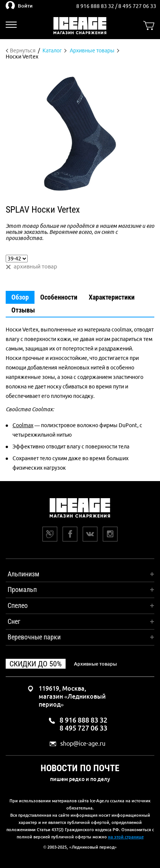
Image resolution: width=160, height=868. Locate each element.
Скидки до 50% (36, 664)
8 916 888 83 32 (96, 6)
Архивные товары (95, 664)
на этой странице (126, 837)
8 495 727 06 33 (137, 6)
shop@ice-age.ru (83, 744)
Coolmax (23, 425)
